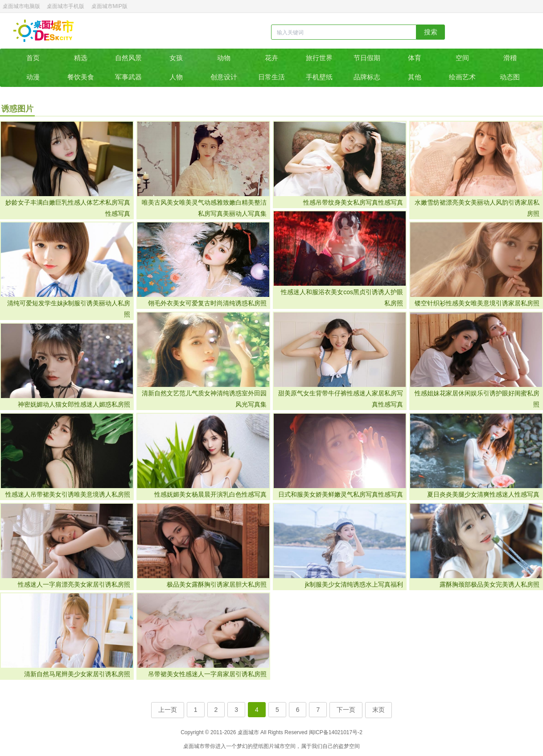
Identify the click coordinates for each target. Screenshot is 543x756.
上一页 (168, 710)
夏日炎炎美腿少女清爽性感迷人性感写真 (483, 494)
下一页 (346, 710)
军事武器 (128, 77)
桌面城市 (43, 31)
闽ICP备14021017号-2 (336, 732)
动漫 (33, 77)
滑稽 (510, 58)
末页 (378, 710)
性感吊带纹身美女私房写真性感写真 (353, 202)
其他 (415, 77)
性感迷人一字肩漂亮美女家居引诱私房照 (74, 584)
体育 (415, 58)
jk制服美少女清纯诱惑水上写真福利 (354, 584)
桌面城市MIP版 (109, 6)
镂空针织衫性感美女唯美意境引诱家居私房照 (477, 303)
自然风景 (128, 58)
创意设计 (224, 77)
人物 (176, 77)
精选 (81, 58)
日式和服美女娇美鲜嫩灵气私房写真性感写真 (341, 494)
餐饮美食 (81, 77)
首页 (33, 58)
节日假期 (367, 58)
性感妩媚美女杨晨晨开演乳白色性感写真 (210, 494)
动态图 (510, 77)
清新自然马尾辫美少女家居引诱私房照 (77, 674)
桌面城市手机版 (66, 6)
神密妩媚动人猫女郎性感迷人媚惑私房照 (74, 404)
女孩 (176, 58)
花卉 (271, 58)
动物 (224, 58)
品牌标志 (367, 77)
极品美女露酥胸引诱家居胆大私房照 (217, 584)
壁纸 (258, 746)
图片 (269, 746)
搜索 (431, 32)
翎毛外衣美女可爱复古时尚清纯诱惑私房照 (207, 303)
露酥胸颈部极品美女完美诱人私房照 (490, 584)
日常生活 (271, 77)
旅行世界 (319, 58)
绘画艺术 (462, 77)
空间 (462, 58)
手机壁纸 (319, 77)
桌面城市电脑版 (21, 6)
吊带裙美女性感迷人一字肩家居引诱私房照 (207, 674)
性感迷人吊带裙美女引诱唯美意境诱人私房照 (68, 494)
